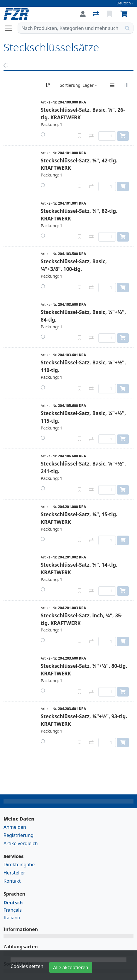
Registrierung (18, 835)
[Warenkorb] (125, 14)
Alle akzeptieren (71, 967)
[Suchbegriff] (70, 28)
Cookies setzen (27, 966)
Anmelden (15, 827)
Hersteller (14, 873)
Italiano (12, 918)
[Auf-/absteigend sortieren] (48, 85)
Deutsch (124, 3)
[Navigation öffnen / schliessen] (11, 28)
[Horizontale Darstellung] (126, 85)
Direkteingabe (19, 864)
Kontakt (12, 881)
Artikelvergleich (21, 843)
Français (13, 910)
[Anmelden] (83, 14)
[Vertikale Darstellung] (112, 85)
